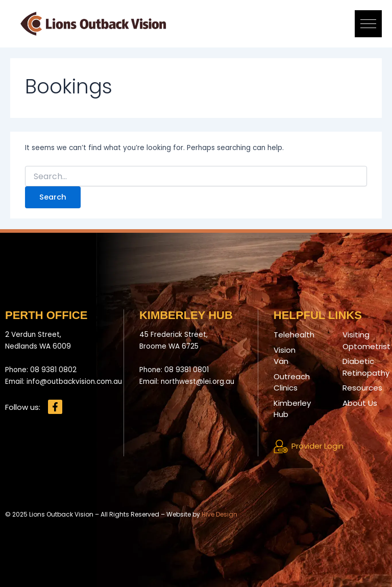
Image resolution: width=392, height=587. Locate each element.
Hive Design (219, 514)
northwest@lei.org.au (198, 382)
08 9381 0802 (53, 370)
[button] (368, 24)
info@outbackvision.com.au (74, 382)
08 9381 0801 (187, 370)
